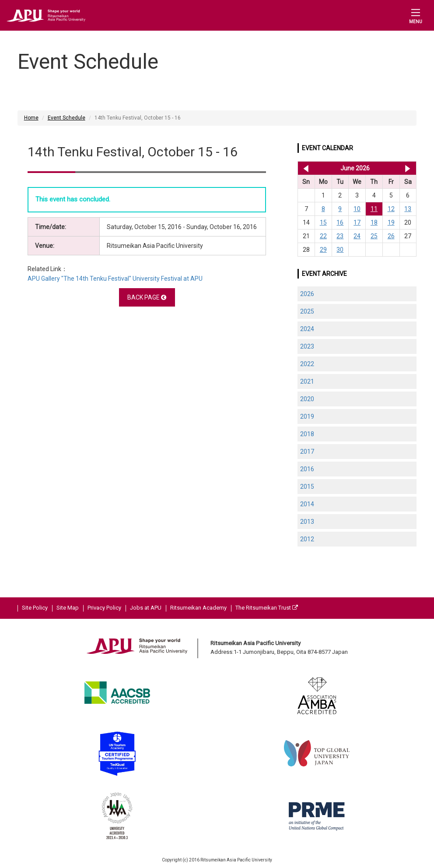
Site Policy (35, 608)
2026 (307, 294)
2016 (307, 469)
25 (374, 236)
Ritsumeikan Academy (198, 608)
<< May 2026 (304, 168)
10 (357, 209)
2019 (307, 416)
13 (408, 209)
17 (357, 222)
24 (357, 236)
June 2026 (355, 168)
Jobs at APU (146, 608)
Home (31, 118)
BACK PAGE (147, 297)
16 (340, 222)
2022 (307, 364)
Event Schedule (66, 118)
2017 (307, 452)
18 (374, 222)
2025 (307, 311)
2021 (307, 381)
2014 (307, 504)
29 (323, 250)
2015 (307, 487)
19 (391, 222)
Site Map (68, 608)
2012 (307, 539)
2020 (307, 399)
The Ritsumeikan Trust (267, 608)
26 (391, 236)
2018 (307, 434)
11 (374, 209)
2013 (307, 522)
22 (323, 236)
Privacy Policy (104, 608)
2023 (307, 346)
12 (391, 209)
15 (323, 222)
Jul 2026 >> (408, 168)
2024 (307, 329)
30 (340, 250)
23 (340, 236)
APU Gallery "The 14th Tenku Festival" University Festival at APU (115, 279)
